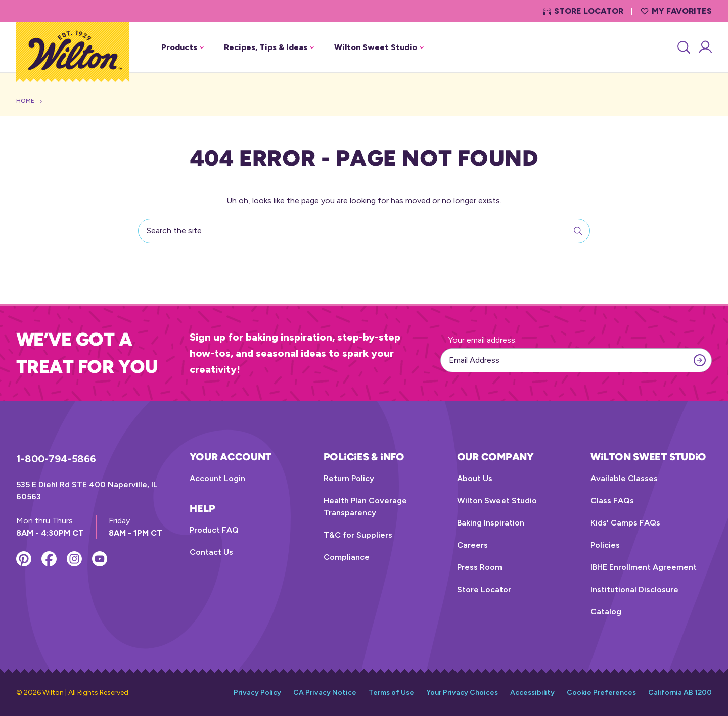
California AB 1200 (680, 693)
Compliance (347, 557)
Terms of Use (391, 693)
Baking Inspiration (491, 523)
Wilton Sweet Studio (497, 500)
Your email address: (483, 340)
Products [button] (183, 47)
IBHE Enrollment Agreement (644, 567)
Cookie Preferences (601, 693)
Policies (605, 545)
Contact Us (211, 552)
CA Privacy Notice (325, 693)
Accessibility (532, 693)
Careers (472, 545)
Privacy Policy (257, 693)
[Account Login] (704, 47)
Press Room (480, 567)
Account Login (217, 478)
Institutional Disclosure (634, 589)
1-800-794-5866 (56, 459)
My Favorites (676, 11)
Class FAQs (612, 500)
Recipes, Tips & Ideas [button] (269, 47)
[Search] (683, 47)
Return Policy (349, 478)
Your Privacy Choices (462, 693)
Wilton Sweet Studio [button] (379, 47)
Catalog (606, 612)
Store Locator (583, 11)
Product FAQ (214, 530)
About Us (475, 478)
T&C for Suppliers (358, 535)
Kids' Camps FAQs (625, 523)
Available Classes (624, 478)
